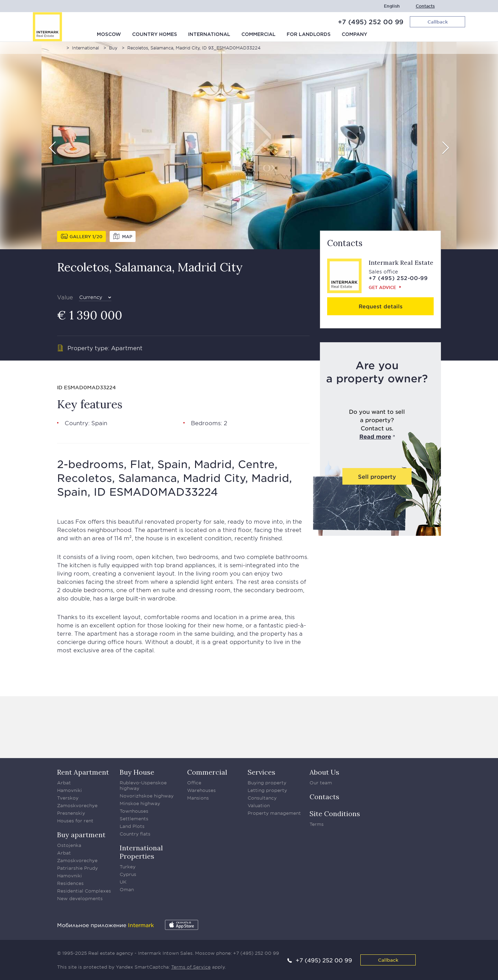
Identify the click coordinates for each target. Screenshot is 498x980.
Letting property (267, 790)
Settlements (134, 819)
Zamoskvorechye (77, 805)
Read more (375, 436)
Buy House (137, 772)
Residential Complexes (84, 891)
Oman (127, 889)
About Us (324, 772)
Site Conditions (335, 814)
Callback (388, 960)
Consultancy (262, 798)
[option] (249, 146)
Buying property (267, 783)
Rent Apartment (83, 772)
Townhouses (134, 811)
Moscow (109, 35)
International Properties (141, 852)
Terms (317, 824)
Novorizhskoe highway (147, 796)
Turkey (128, 867)
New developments (80, 898)
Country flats (135, 834)
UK (123, 882)
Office (194, 783)
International (209, 35)
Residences (70, 883)
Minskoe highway (140, 803)
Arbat (64, 783)
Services (261, 772)
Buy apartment (81, 835)
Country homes (155, 35)
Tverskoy (68, 798)
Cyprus (128, 874)
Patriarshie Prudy (77, 868)
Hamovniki (70, 790)
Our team (321, 783)
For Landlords (309, 35)
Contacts (425, 6)
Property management (274, 813)
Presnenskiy (71, 813)
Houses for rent (75, 821)
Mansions (198, 798)
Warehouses (201, 790)
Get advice (382, 287)
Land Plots (132, 826)
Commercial (259, 35)
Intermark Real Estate (401, 263)
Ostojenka (69, 845)
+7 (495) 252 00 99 (371, 22)
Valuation (259, 805)
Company (354, 35)
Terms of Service (191, 967)
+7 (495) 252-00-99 (398, 278)
